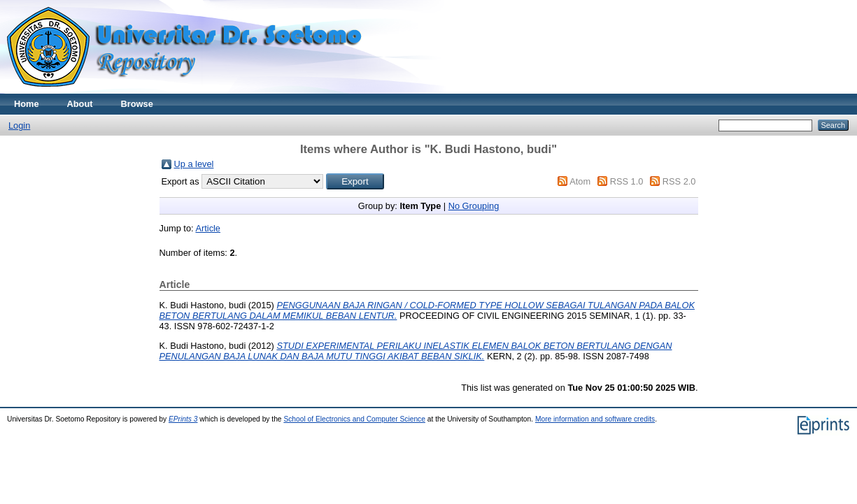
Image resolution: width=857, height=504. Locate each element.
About (80, 104)
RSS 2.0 (679, 181)
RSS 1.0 (627, 181)
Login (19, 125)
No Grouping (474, 206)
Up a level (194, 164)
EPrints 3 (183, 419)
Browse (137, 104)
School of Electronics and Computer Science (354, 419)
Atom (580, 181)
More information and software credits (595, 419)
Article (208, 228)
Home (27, 104)
